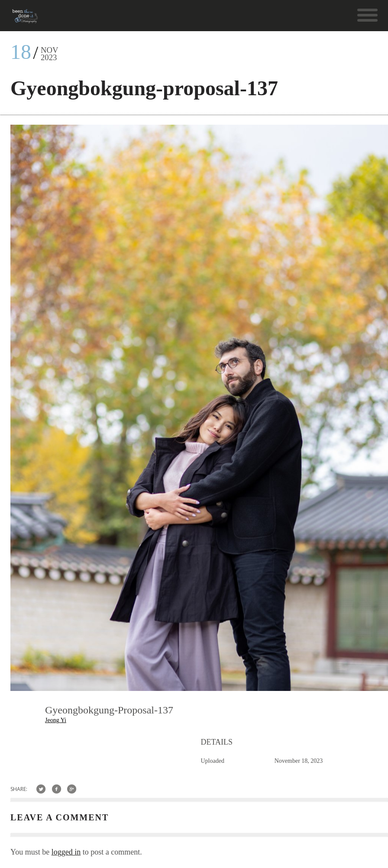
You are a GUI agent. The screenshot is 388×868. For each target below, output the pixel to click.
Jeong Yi (56, 720)
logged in (66, 852)
